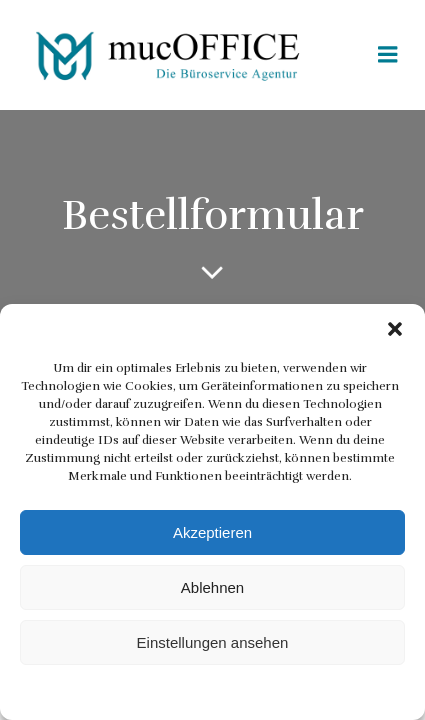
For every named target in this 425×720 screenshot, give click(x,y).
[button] (395, 329)
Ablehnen (212, 587)
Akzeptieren (212, 532)
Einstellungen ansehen (213, 642)
